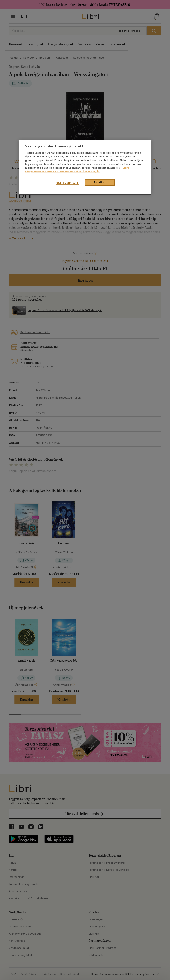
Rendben (100, 182)
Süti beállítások (68, 183)
